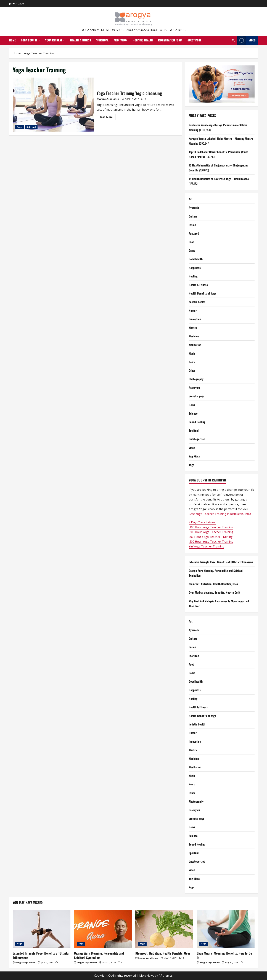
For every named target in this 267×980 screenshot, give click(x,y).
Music (192, 353)
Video (192, 448)
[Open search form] (233, 40)
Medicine (194, 336)
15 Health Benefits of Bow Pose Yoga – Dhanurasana (219, 179)
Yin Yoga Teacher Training (207, 546)
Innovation (195, 319)
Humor (193, 311)
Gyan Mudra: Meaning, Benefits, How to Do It (215, 592)
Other (192, 370)
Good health (196, 259)
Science (193, 413)
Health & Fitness (80, 40)
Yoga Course (29, 40)
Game (192, 250)
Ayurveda (194, 208)
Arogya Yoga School (109, 99)
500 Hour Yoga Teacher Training (211, 542)
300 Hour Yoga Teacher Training (211, 537)
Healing (193, 276)
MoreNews (147, 976)
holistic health (197, 302)
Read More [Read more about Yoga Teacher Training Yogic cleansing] (107, 118)
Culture (193, 216)
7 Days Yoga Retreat (202, 522)
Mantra (193, 328)
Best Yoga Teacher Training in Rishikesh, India (220, 514)
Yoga (20, 127)
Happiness (195, 268)
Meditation (121, 40)
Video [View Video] (246, 40)
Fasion (192, 225)
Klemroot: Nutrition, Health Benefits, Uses (213, 584)
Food (191, 242)
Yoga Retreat (54, 40)
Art (191, 199)
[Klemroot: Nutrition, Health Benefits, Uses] (164, 929)
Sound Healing (197, 422)
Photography (196, 379)
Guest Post (194, 40)
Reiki (192, 405)
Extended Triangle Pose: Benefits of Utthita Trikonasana (221, 562)
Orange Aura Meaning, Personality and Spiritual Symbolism (99, 955)
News (192, 362)
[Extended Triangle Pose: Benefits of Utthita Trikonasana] (42, 929)
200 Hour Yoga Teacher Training (211, 532)
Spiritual (102, 40)
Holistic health (143, 40)
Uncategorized (197, 439)
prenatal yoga (197, 396)
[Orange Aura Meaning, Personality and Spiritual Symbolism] (103, 929)
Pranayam (194, 388)
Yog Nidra (194, 456)
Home (12, 40)
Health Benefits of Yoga (202, 293)
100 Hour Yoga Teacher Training (211, 527)
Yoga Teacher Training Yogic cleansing (53, 105)
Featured (194, 233)
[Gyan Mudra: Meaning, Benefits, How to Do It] (226, 929)
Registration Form (170, 40)
